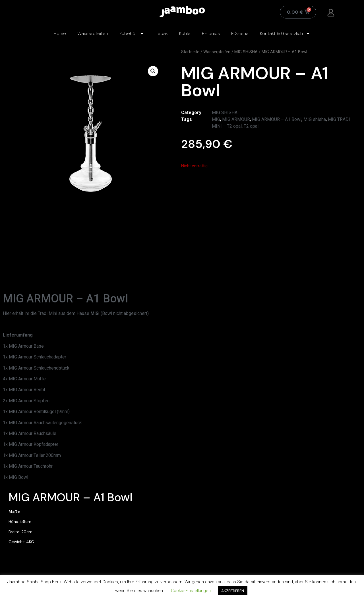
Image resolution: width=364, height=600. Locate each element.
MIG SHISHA (246, 52)
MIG (216, 119)
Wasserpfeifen (93, 33)
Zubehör (132, 34)
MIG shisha (315, 119)
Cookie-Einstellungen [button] (191, 591)
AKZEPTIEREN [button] (233, 591)
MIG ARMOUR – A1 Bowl (277, 119)
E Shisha (240, 33)
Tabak (162, 33)
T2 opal (251, 126)
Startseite (190, 52)
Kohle (185, 33)
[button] (153, 71)
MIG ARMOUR (236, 119)
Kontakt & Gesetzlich (285, 34)
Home (60, 33)
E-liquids (211, 33)
